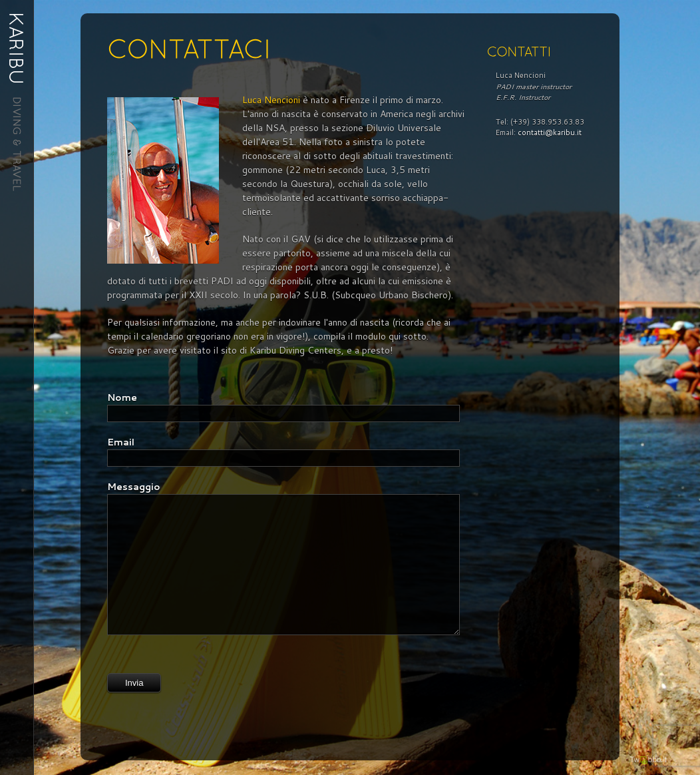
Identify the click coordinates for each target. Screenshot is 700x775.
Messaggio (134, 487)
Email (121, 442)
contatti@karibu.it (550, 132)
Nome (122, 397)
